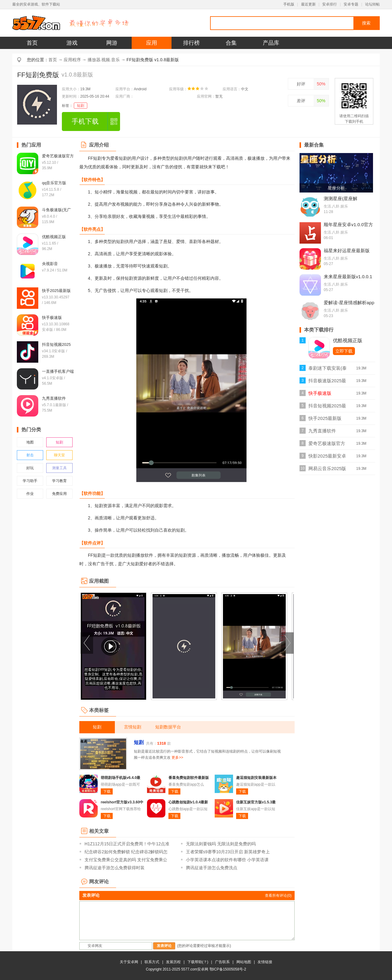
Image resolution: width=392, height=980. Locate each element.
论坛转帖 (372, 4)
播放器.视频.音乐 (104, 60)
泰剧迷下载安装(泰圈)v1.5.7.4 (328, 370)
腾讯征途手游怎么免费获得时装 (115, 868)
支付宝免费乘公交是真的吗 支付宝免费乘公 (126, 860)
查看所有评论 (278, 896)
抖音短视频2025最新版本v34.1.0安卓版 (327, 408)
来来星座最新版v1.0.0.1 (348, 277)
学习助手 (30, 481)
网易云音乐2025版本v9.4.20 (327, 470)
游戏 (72, 43)
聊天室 (59, 455)
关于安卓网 (129, 962)
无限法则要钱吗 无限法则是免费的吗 (221, 844)
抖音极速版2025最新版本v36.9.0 (327, 382)
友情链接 (265, 962)
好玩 (30, 468)
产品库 (271, 43)
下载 (107, 791)
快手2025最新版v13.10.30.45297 (326, 420)
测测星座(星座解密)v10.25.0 (341, 201)
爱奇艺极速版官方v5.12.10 (327, 445)
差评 (301, 101)
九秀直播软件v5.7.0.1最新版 (323, 433)
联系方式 (152, 962)
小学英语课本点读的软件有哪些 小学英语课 (227, 860)
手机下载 (85, 121)
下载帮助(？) (198, 962)
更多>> (177, 757)
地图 (30, 442)
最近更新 (308, 4)
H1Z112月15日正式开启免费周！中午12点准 (127, 844)
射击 (30, 455)
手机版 (289, 4)
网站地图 (244, 962)
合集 (231, 43)
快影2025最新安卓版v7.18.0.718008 (327, 458)
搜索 (366, 23)
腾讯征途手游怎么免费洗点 (212, 868)
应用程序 (72, 60)
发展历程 (173, 962)
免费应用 (59, 494)
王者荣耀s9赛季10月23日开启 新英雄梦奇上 (228, 852)
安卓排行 (330, 4)
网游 (112, 43)
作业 (30, 494)
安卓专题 (351, 4)
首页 (32, 43)
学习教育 (59, 481)
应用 (152, 43)
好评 (301, 84)
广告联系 (222, 962)
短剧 (81, 106)
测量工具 (59, 468)
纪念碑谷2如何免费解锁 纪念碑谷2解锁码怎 (126, 852)
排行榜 (191, 43)
